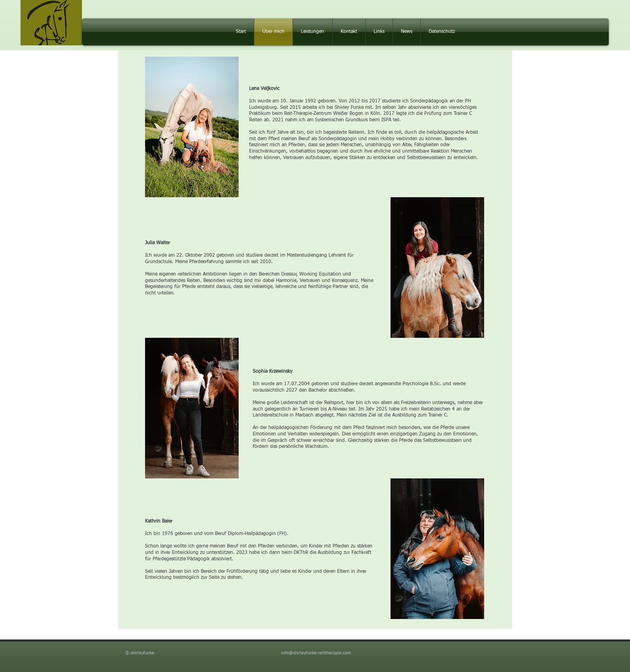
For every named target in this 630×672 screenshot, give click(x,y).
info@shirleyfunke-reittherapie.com (316, 653)
